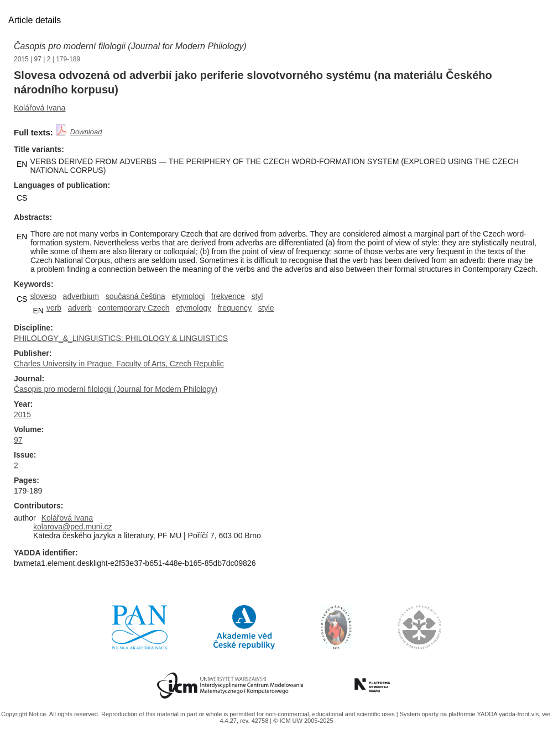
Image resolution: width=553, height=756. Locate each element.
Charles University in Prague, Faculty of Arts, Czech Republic (119, 364)
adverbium (81, 296)
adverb (80, 308)
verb (54, 308)
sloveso (43, 296)
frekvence (228, 296)
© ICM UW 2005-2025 (303, 721)
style (266, 308)
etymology (194, 308)
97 (38, 59)
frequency (235, 308)
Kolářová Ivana (40, 108)
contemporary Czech (134, 308)
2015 (21, 59)
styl (257, 296)
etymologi (189, 296)
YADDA (488, 714)
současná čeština (135, 296)
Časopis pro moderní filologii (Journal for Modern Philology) (130, 46)
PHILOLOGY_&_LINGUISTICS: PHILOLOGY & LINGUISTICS (121, 338)
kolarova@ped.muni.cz (73, 527)
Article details (35, 20)
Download (86, 132)
